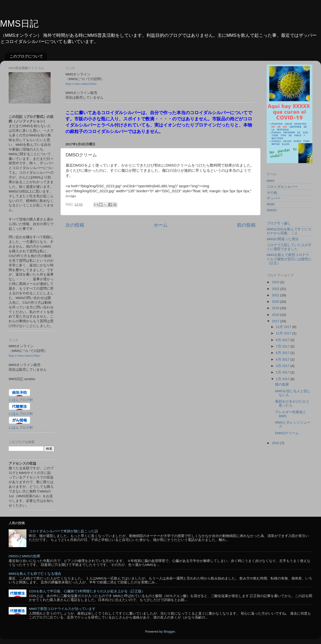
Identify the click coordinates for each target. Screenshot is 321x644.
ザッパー (274, 198)
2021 (276, 295)
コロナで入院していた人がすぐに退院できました (289, 247)
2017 (276, 321)
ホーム (161, 225)
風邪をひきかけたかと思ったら (292, 403)
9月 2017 (283, 340)
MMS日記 (19, 24)
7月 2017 (283, 346)
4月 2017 (283, 359)
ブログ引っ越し (279, 223)
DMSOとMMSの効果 (24, 556)
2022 (276, 289)
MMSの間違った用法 (283, 239)
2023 (276, 282)
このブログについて (26, 56)
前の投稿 (246, 225)
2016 (276, 443)
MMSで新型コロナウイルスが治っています (62, 609)
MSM (271, 204)
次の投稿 (75, 225)
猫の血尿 (282, 384)
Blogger (169, 632)
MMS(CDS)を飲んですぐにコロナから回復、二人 (289, 231)
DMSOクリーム (287, 433)
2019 (276, 308)
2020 (276, 302)
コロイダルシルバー (282, 187)
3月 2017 (283, 366)
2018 (276, 315)
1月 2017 (283, 379)
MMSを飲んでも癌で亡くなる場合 (35, 574)
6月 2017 (283, 353)
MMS (271, 181)
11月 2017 (284, 333)
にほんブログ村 (21, 400)
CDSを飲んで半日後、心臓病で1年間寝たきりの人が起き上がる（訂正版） (87, 591)
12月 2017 (284, 327)
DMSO (272, 210)
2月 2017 (283, 372)
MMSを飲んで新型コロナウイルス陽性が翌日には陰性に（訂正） (289, 259)
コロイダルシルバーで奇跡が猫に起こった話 (63, 531)
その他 (272, 193)
